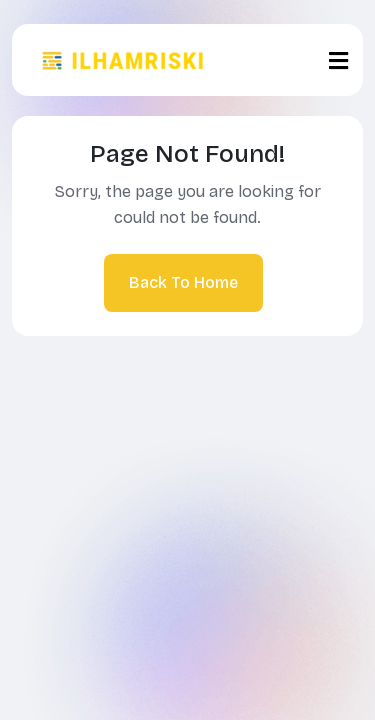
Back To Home (183, 282)
